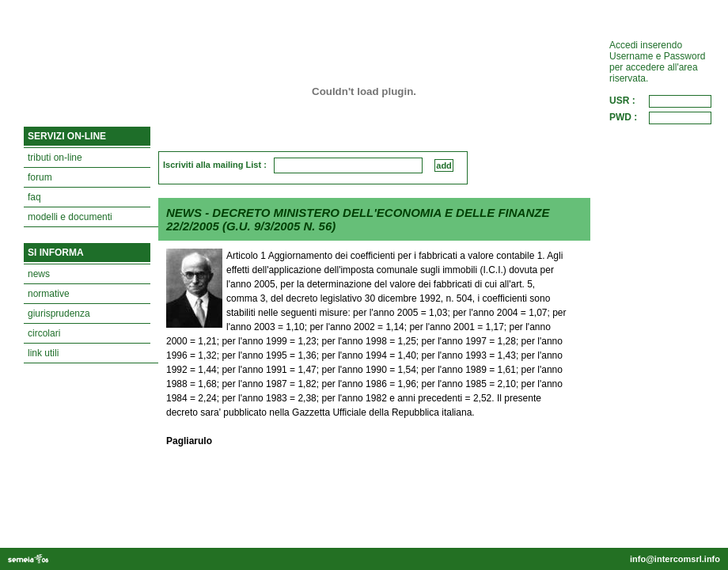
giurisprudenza (59, 313)
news (39, 274)
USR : (622, 101)
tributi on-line (55, 158)
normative (49, 294)
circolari (44, 333)
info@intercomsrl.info (675, 559)
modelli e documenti (70, 217)
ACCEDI (690, 145)
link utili (43, 353)
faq (34, 197)
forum (40, 177)
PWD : (623, 117)
